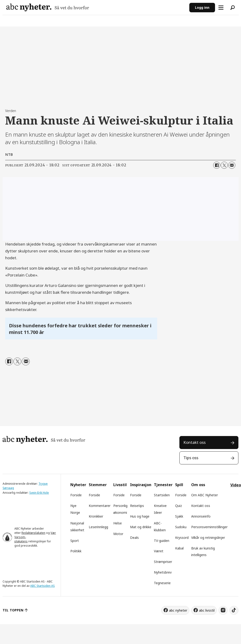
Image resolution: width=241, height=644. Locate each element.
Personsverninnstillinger (209, 527)
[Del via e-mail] (232, 165)
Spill (179, 485)
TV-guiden (162, 541)
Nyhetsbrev (163, 572)
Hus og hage (140, 516)
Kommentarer (100, 506)
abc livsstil (207, 610)
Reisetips (137, 506)
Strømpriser (163, 562)
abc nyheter (178, 610)
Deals (134, 538)
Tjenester (163, 485)
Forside (76, 495)
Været (159, 551)
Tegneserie (162, 583)
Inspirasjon (141, 485)
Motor (118, 534)
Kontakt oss (194, 442)
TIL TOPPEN (13, 610)
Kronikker (96, 516)
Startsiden (162, 495)
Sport (75, 541)
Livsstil (120, 485)
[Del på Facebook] (217, 165)
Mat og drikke (141, 527)
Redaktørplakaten (33, 533)
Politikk (76, 551)
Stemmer (98, 485)
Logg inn (202, 7)
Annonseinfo (201, 516)
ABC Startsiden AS (42, 586)
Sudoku (181, 527)
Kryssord (182, 538)
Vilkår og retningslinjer (208, 538)
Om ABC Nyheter (205, 495)
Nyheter (78, 485)
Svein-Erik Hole (39, 493)
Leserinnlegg (98, 527)
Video (236, 485)
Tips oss (191, 458)
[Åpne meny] (221, 8)
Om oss (198, 485)
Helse (118, 523)
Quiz (179, 506)
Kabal (179, 548)
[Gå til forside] (48, 7)
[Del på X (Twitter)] (224, 165)
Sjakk (179, 516)
